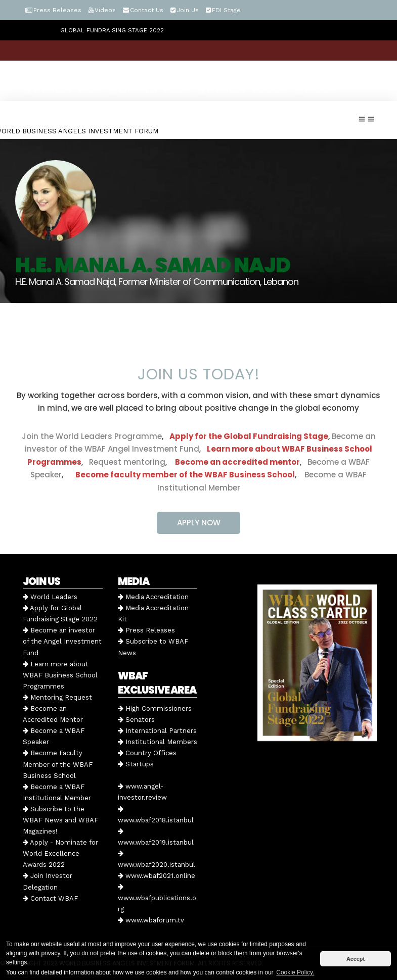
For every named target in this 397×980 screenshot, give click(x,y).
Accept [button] (356, 959)
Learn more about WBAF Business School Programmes (60, 675)
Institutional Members (158, 742)
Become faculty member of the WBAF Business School (185, 475)
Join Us (188, 10)
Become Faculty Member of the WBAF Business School (58, 764)
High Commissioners (155, 708)
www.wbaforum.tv (151, 920)
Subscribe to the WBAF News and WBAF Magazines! (60, 820)
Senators (136, 720)
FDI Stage (226, 10)
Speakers (316, 91)
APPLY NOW (199, 523)
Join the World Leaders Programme (92, 436)
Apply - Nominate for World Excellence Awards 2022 (60, 853)
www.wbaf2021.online (157, 876)
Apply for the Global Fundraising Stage (249, 436)
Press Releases (57, 10)
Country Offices (147, 753)
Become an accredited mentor (237, 462)
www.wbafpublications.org (157, 898)
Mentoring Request (57, 697)
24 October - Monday (64, 91)
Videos (105, 10)
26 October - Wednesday (243, 91)
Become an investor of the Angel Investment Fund (62, 641)
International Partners (157, 731)
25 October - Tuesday (151, 91)
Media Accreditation (153, 597)
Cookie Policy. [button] (295, 972)
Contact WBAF (50, 898)
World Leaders (50, 597)
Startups (136, 764)
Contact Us (147, 10)
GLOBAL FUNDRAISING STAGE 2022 (112, 30)
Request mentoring (124, 462)
